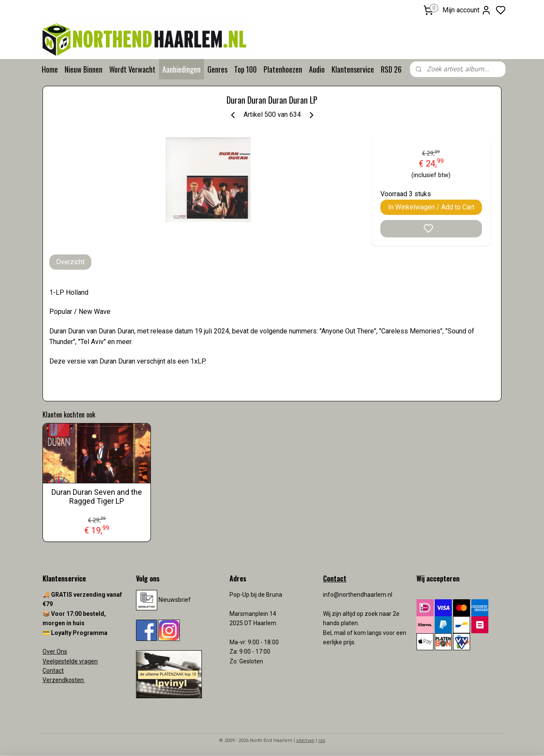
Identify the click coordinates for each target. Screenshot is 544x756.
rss (322, 740)
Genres (217, 69)
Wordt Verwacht (132, 69)
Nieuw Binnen (84, 69)
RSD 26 (391, 69)
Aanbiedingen (181, 69)
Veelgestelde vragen (70, 661)
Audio (317, 69)
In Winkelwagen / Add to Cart (431, 207)
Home (50, 69)
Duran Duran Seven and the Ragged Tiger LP (97, 497)
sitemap (305, 740)
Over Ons (55, 652)
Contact (53, 671)
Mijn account (467, 10)
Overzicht (70, 262)
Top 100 (245, 69)
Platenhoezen (283, 69)
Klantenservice (353, 69)
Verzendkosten (64, 680)
